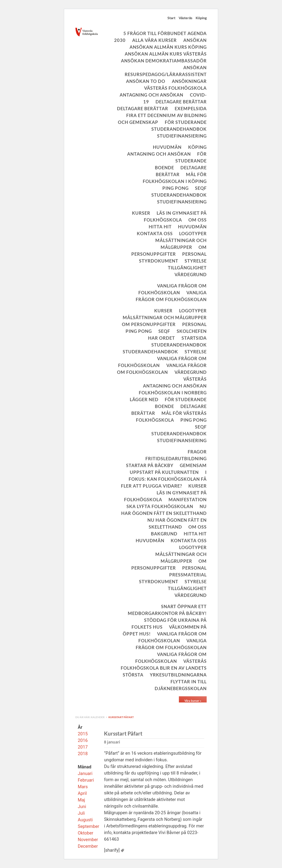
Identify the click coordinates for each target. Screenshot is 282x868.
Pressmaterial (188, 575)
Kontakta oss (155, 233)
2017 (83, 747)
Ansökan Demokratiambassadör (164, 61)
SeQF (201, 188)
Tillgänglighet (187, 268)
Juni (82, 807)
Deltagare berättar (181, 102)
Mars (83, 787)
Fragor (197, 452)
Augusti (85, 820)
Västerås (186, 18)
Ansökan (195, 40)
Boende (164, 168)
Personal (194, 254)
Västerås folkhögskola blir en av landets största (164, 668)
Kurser (141, 213)
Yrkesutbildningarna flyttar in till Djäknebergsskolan (178, 682)
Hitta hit (160, 227)
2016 (83, 740)
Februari (86, 780)
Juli (81, 813)
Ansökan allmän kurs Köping (168, 47)
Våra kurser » (193, 701)
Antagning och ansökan (151, 95)
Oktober (85, 833)
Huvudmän (167, 147)
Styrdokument (159, 261)
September (88, 826)
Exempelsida (191, 108)
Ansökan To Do (146, 81)
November (88, 840)
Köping (201, 18)
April (82, 793)
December (88, 846)
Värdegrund (191, 274)
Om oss (198, 220)
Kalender (98, 717)
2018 (83, 754)
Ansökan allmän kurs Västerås (166, 54)
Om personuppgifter (149, 324)
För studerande (186, 122)
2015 (83, 734)
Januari (85, 773)
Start (171, 18)
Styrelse (196, 261)
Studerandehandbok (179, 129)
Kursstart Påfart (121, 717)
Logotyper (193, 233)
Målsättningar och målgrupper (165, 317)
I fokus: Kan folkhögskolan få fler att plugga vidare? (164, 479)
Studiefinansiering (182, 136)
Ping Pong (175, 188)
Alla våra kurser (154, 40)
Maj (81, 800)
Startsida (194, 338)
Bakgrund (164, 534)
